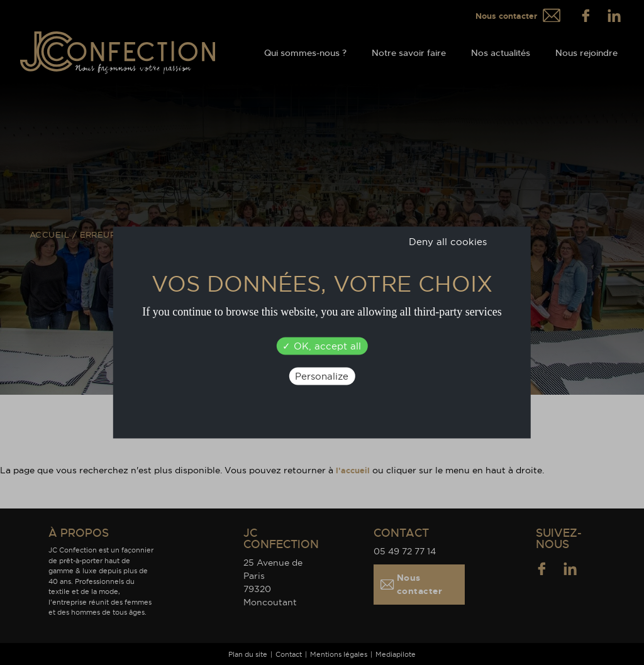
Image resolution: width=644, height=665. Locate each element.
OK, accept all (322, 346)
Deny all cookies (448, 242)
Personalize (322, 376)
